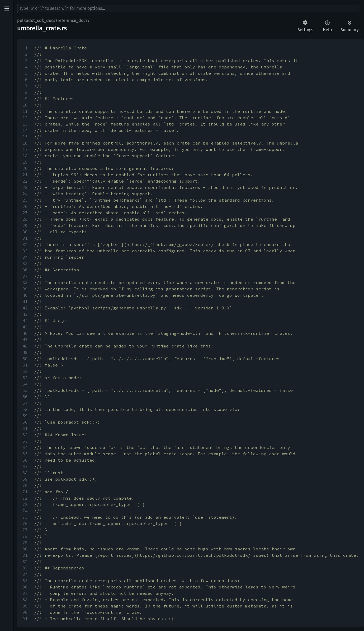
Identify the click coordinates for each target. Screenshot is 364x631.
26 (25, 206)
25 (25, 200)
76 (25, 523)
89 (25, 606)
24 (25, 194)
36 (25, 270)
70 (25, 485)
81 (25, 555)
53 (25, 378)
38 (25, 282)
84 (25, 574)
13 (25, 124)
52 (25, 371)
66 (25, 460)
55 (25, 390)
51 (25, 365)
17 (25, 149)
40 (25, 295)
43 (25, 314)
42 (25, 308)
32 (25, 244)
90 (25, 612)
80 (25, 549)
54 (25, 384)
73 (25, 504)
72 (25, 498)
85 (25, 581)
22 (25, 181)
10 (25, 105)
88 (25, 600)
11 (25, 111)
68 (25, 473)
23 (25, 187)
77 (25, 530)
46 (25, 333)
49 (25, 352)
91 (25, 619)
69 (25, 479)
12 (25, 118)
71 (25, 492)
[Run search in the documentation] (189, 8)
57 (25, 403)
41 (25, 301)
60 (25, 422)
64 (25, 447)
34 (25, 257)
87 (25, 593)
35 (25, 263)
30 (25, 232)
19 (25, 162)
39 (25, 289)
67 (25, 466)
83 (25, 568)
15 (25, 137)
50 (25, 359)
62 (25, 435)
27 (25, 213)
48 (25, 346)
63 (25, 441)
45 (25, 327)
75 (25, 517)
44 (25, 321)
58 (25, 409)
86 (25, 587)
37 (25, 276)
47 (25, 340)
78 (25, 536)
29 (25, 225)
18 (25, 156)
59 (25, 416)
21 (25, 175)
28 (25, 219)
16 (25, 143)
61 (25, 428)
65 (25, 454)
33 (25, 251)
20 (25, 168)
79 (25, 542)
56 (25, 397)
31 (25, 238)
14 (25, 130)
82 (25, 562)
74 (25, 511)
